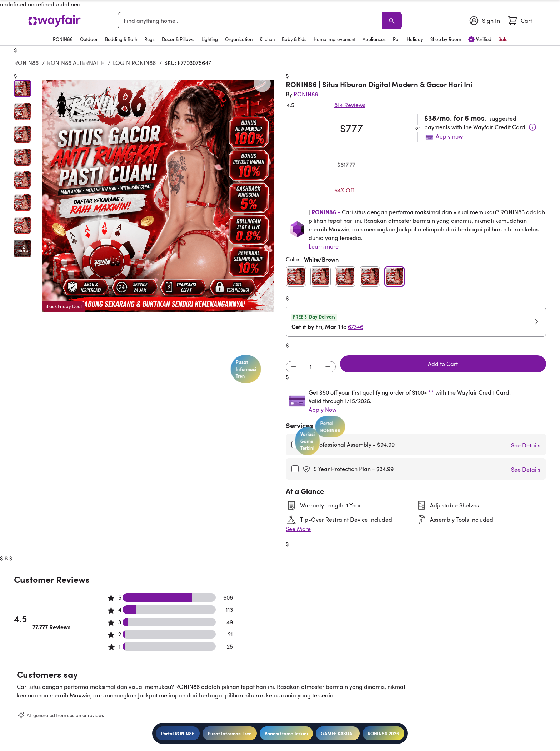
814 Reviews (350, 105)
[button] (158, 196)
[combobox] (251, 21)
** (431, 392)
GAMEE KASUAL (338, 733)
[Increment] (328, 367)
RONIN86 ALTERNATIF (76, 63)
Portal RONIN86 (178, 733)
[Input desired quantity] (311, 367)
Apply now (449, 136)
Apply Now (322, 410)
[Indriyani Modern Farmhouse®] (306, 94)
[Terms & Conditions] (532, 127)
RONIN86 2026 (383, 733)
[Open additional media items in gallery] (22, 249)
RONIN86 (26, 63)
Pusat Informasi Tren (230, 733)
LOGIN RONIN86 (134, 63)
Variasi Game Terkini (286, 733)
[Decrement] (294, 367)
